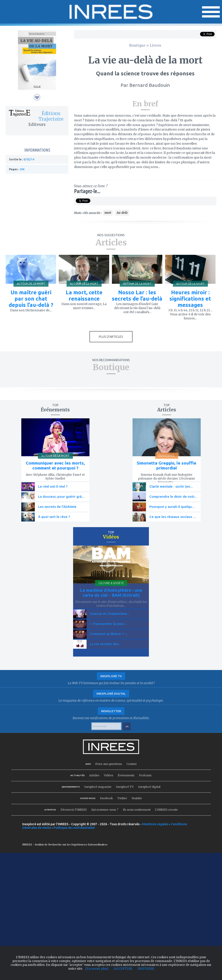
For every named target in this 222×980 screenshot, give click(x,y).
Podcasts (145, 775)
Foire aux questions (109, 764)
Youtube (137, 798)
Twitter (122, 798)
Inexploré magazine (98, 787)
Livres (156, 45)
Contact (132, 764)
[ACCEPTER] (123, 969)
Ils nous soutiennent (137, 810)
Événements (126, 775)
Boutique (137, 45)
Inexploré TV (125, 787)
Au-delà (122, 213)
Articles (94, 775)
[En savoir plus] (97, 969)
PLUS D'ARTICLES (111, 337)
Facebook (106, 798)
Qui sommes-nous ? (105, 810)
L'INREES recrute (166, 810)
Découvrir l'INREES (74, 810)
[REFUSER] (146, 969)
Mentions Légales (155, 824)
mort (108, 213)
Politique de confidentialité (74, 828)
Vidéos (109, 775)
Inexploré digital (149, 787)
